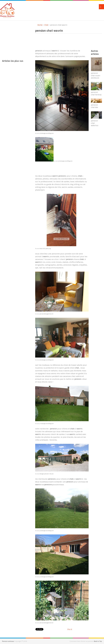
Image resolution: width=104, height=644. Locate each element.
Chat (46, 25)
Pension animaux (8, 641)
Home (39, 25)
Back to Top (98, 641)
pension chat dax (94, 106)
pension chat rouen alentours (96, 76)
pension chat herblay (96, 93)
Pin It (70, 629)
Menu (101, 7)
